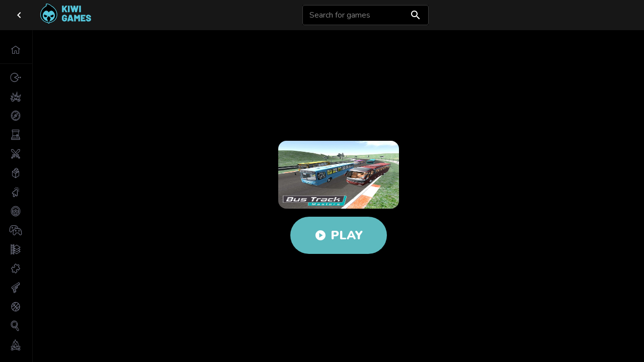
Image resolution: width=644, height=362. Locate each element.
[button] (16, 50)
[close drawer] (19, 15)
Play (339, 235)
